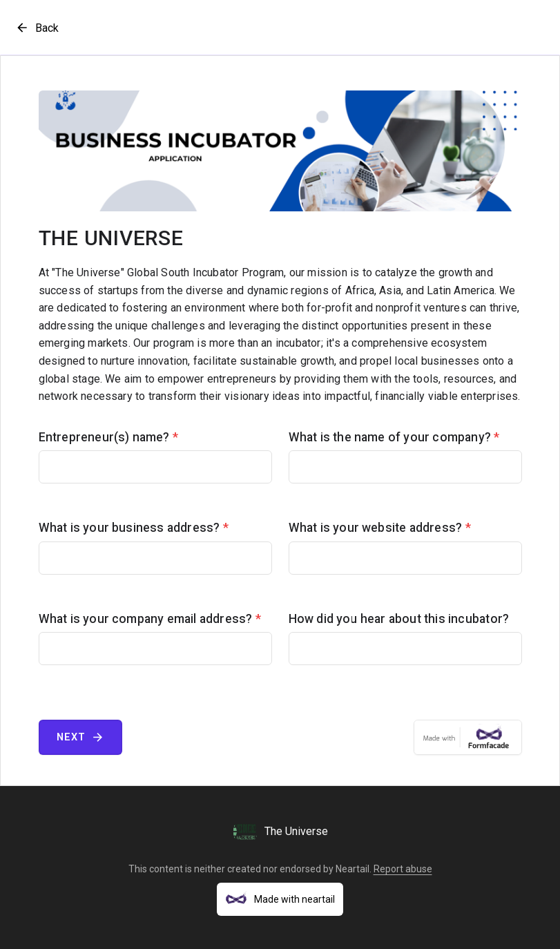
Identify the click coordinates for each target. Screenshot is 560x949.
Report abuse (403, 869)
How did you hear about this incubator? (399, 619)
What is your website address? (380, 528)
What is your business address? (134, 528)
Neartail (353, 869)
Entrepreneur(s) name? (109, 437)
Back (37, 28)
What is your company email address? (150, 619)
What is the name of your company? (394, 437)
